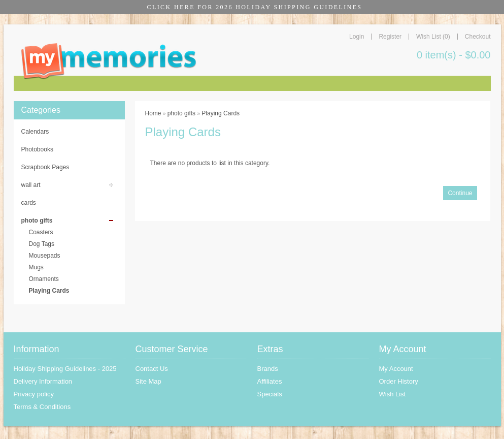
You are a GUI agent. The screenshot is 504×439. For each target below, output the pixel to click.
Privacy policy (34, 394)
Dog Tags (42, 244)
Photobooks (37, 149)
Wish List (393, 394)
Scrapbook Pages (45, 167)
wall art (31, 185)
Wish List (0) (433, 37)
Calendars (35, 132)
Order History (399, 381)
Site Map (148, 381)
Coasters (41, 232)
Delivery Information (43, 381)
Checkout (478, 37)
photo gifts (37, 221)
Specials (270, 394)
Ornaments (44, 279)
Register (390, 37)
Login (357, 37)
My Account (396, 369)
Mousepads (45, 256)
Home (153, 113)
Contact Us (152, 369)
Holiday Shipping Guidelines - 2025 (65, 369)
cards (29, 203)
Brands (268, 369)
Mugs (36, 267)
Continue (460, 193)
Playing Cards (49, 291)
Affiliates (270, 381)
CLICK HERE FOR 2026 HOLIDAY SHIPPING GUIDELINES (255, 7)
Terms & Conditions (42, 407)
